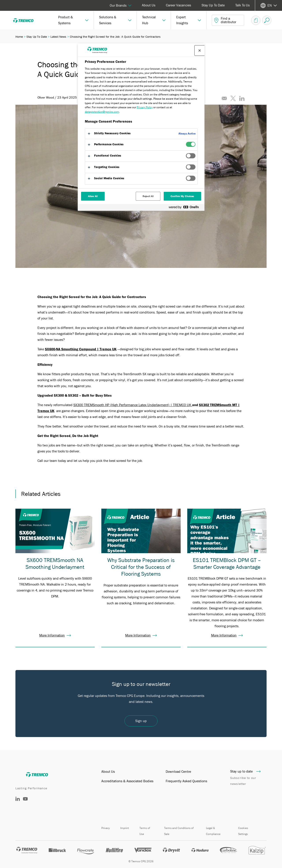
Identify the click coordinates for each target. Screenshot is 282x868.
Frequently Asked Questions (186, 781)
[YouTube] (25, 802)
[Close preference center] (200, 50)
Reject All (148, 196)
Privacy (106, 828)
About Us (149, 5)
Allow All (93, 196)
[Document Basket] (256, 20)
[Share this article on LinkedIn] (242, 98)
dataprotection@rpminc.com (102, 112)
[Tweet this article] (233, 98)
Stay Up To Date (213, 5)
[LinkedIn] (18, 800)
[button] (73, 20)
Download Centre (178, 772)
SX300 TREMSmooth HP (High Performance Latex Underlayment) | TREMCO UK (133, 405)
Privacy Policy (145, 107)
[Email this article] (224, 98)
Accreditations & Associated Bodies (127, 781)
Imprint (125, 828)
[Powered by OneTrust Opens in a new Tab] (186, 208)
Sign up (141, 721)
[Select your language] (269, 5)
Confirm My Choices (182, 196)
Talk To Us (242, 5)
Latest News (58, 37)
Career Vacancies (178, 5)
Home (19, 37)
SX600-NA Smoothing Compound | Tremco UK (81, 349)
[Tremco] (26, 20)
